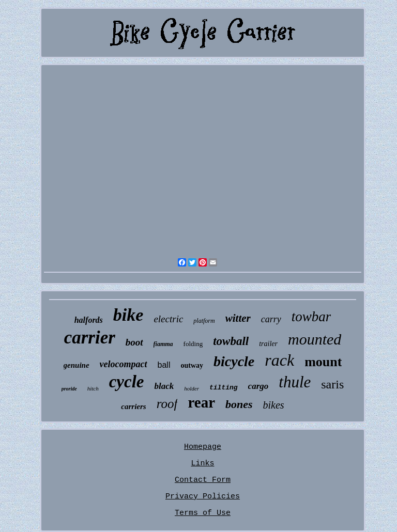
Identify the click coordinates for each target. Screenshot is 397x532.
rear (201, 402)
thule (295, 382)
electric (168, 319)
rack (279, 360)
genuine (77, 365)
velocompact (124, 364)
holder (192, 388)
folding (193, 344)
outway (192, 365)
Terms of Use (203, 513)
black (164, 386)
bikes (274, 405)
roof (167, 404)
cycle (127, 382)
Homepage (203, 447)
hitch (93, 388)
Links (202, 464)
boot (134, 342)
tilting (224, 388)
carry (271, 319)
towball (231, 341)
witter (238, 318)
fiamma (163, 344)
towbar (311, 317)
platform (204, 321)
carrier (90, 338)
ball (164, 365)
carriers (133, 406)
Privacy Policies (203, 497)
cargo (258, 386)
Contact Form (203, 480)
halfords (89, 320)
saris (332, 384)
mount (323, 362)
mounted (315, 339)
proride (69, 389)
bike (128, 315)
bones (239, 404)
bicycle (234, 361)
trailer (268, 344)
